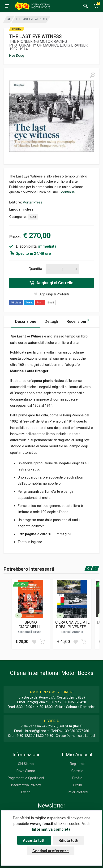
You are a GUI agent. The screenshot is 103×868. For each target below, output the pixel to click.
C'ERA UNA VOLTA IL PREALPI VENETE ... (72, 625)
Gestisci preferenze (51, 851)
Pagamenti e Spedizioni (26, 778)
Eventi (26, 792)
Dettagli (51, 322)
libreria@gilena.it (36, 731)
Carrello (77, 771)
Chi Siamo (26, 764)
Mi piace (16, 303)
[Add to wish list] (34, 642)
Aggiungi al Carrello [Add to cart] (51, 283)
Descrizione (26, 322)
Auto (33, 217)
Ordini (77, 785)
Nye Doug (17, 56)
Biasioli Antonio (72, 632)
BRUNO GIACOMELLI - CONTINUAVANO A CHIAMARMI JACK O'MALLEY (31, 625)
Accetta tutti (34, 840)
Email (51, 303)
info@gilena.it (37, 702)
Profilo (77, 778)
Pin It (40, 303)
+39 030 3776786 (76, 731)
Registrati (77, 764)
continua (68, 192)
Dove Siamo (26, 771)
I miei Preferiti (77, 792)
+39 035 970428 (74, 702)
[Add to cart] (42, 642)
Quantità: (36, 269)
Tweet (29, 303)
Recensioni (78, 321)
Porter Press (33, 202)
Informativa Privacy (26, 785)
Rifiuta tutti (68, 840)
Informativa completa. (52, 829)
